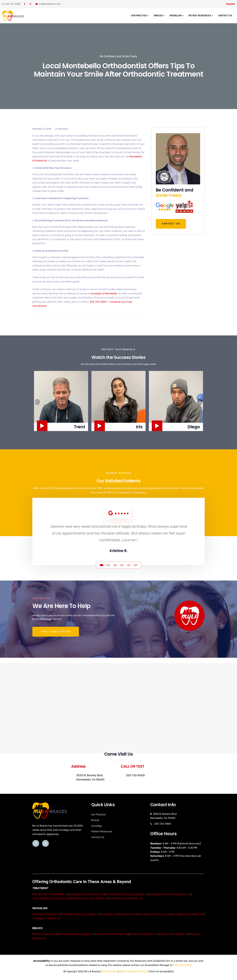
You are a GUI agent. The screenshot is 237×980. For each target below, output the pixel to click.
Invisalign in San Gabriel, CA (188, 914)
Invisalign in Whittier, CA (47, 918)
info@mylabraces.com (48, 4)
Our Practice (139, 16)
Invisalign (176, 16)
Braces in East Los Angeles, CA (76, 934)
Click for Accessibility (162, 971)
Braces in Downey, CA (45, 934)
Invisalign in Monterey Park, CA (119, 914)
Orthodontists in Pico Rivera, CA (51, 898)
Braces (158, 16)
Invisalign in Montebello (104, 294)
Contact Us (225, 16)
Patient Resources (200, 16)
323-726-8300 (11, 4)
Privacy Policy (110, 971)
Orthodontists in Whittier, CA (126, 898)
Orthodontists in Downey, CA (87, 894)
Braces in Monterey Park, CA (112, 934)
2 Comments (62, 129)
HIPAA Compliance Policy (133, 971)
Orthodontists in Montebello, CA (50, 894)
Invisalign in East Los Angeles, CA (81, 914)
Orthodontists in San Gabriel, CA (90, 898)
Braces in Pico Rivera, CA (144, 934)
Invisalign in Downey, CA (46, 914)
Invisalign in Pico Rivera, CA (154, 914)
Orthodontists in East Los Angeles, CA (127, 894)
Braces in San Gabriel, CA (174, 934)
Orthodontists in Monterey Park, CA (170, 894)
